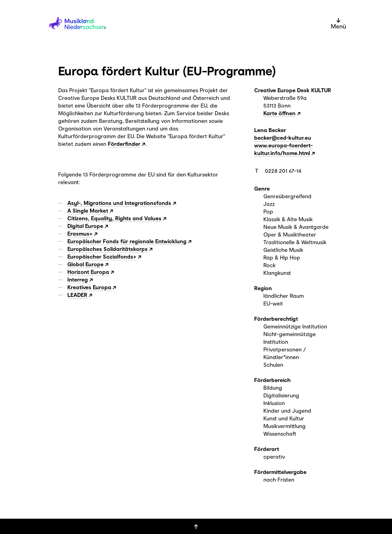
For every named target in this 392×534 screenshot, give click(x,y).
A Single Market (88, 210)
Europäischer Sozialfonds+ (102, 256)
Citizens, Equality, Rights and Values (114, 218)
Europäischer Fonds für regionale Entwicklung (127, 241)
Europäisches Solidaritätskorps (107, 249)
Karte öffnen (279, 113)
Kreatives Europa (89, 287)
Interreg (78, 279)
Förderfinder (124, 144)
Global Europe (85, 264)
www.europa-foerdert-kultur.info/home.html (283, 149)
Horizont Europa (88, 272)
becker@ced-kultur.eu (283, 138)
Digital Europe (85, 226)
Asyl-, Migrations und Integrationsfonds (119, 203)
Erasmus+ (80, 233)
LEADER (77, 295)
